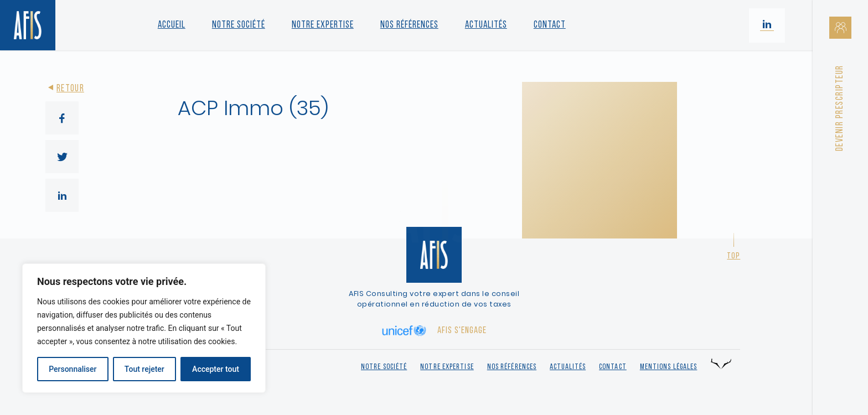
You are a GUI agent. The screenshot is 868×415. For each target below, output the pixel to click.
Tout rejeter (144, 369)
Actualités (486, 25)
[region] (144, 328)
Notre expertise (447, 367)
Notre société (239, 25)
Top (733, 256)
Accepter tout (216, 369)
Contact (550, 25)
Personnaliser (73, 369)
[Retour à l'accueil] (28, 25)
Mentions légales (669, 367)
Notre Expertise (323, 25)
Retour (65, 89)
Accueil (172, 25)
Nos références (409, 25)
